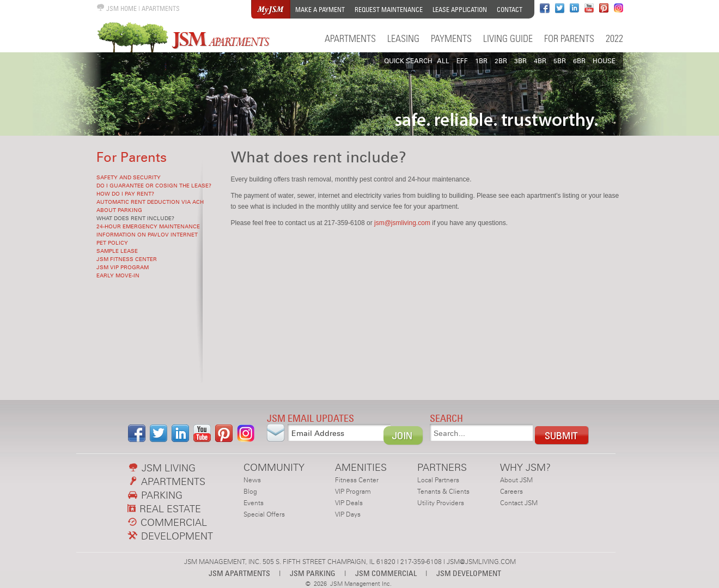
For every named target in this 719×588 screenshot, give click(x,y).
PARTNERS (442, 467)
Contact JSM (519, 503)
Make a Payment (320, 10)
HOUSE (604, 61)
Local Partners (438, 480)
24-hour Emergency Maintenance (148, 227)
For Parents (569, 38)
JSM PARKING (313, 573)
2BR (501, 61)
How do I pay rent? (125, 194)
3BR (520, 61)
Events (254, 503)
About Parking (119, 210)
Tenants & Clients (443, 492)
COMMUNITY (274, 467)
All (443, 61)
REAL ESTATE (164, 509)
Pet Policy (112, 243)
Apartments (350, 38)
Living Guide (508, 38)
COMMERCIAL (167, 522)
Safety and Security (129, 178)
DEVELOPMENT (170, 536)
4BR (540, 61)
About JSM (516, 480)
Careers (511, 492)
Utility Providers (441, 503)
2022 (614, 38)
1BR (481, 61)
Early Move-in (118, 276)
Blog (250, 492)
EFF (462, 61)
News (252, 480)
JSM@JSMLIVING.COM (481, 562)
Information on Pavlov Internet (147, 235)
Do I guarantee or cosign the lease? (154, 186)
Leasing (403, 38)
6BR (579, 61)
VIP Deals (349, 503)
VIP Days (348, 514)
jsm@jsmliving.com (402, 223)
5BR (560, 61)
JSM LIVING (162, 468)
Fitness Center (357, 480)
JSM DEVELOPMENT (469, 573)
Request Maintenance (389, 10)
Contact (510, 10)
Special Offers (264, 514)
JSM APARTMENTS (239, 573)
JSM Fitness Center (127, 259)
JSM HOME (117, 8)
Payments (451, 38)
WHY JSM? (525, 467)
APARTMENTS (161, 8)
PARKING (155, 495)
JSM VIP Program (123, 268)
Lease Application (460, 10)
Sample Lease (117, 251)
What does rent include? (135, 219)
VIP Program (353, 492)
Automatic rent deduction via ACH (150, 202)
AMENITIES (361, 467)
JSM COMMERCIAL (386, 573)
